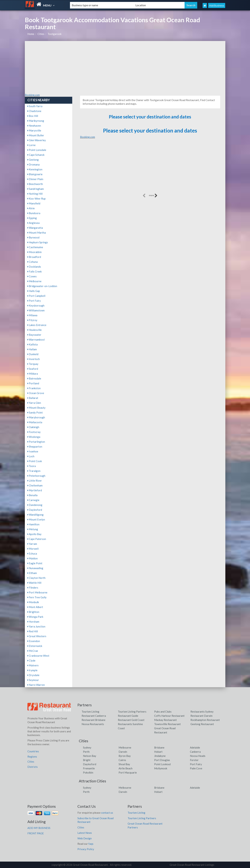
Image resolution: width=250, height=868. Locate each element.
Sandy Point (35, 412)
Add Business (217, 5)
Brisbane (159, 747)
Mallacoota (35, 422)
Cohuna (33, 262)
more (153, 196)
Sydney (87, 747)
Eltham (32, 573)
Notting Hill (35, 194)
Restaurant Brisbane (93, 720)
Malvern (33, 665)
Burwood (33, 237)
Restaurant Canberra (94, 716)
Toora (32, 466)
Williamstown (36, 310)
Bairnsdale (34, 378)
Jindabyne (160, 756)
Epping (32, 218)
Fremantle (89, 768)
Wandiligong (36, 515)
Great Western (37, 636)
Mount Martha (37, 233)
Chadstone (34, 111)
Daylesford (35, 510)
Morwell (33, 549)
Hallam (32, 349)
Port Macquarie (128, 772)
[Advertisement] (125, 67)
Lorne (32, 145)
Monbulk (33, 602)
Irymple (32, 670)
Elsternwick (35, 646)
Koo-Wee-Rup (37, 199)
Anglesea (34, 223)
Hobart (158, 752)
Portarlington (36, 442)
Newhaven (34, 126)
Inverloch (34, 359)
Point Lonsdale (37, 150)
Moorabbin (35, 252)
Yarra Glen (34, 403)
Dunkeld (33, 354)
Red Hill (33, 631)
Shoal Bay (124, 764)
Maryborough (36, 417)
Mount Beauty (36, 408)
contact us (107, 813)
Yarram (32, 544)
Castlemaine (35, 247)
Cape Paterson (37, 539)
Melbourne (34, 281)
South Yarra (35, 106)
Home (31, 34)
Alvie (31, 208)
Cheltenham (35, 485)
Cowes (32, 276)
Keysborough (36, 305)
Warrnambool (36, 340)
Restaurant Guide (128, 716)
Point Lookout (162, 764)
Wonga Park (35, 617)
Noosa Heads (198, 756)
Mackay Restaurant (165, 720)
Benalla (32, 495)
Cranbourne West (38, 656)
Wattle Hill (34, 583)
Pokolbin (88, 772)
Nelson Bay (90, 756)
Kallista (33, 344)
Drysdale (33, 675)
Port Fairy (34, 301)
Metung (33, 529)
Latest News (85, 833)
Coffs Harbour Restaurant (169, 716)
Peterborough (36, 476)
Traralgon (34, 471)
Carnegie (33, 500)
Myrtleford (35, 490)
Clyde (31, 660)
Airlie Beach (126, 768)
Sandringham (36, 189)
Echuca (32, 553)
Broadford (34, 257)
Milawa (32, 315)
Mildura (33, 374)
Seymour (33, 680)
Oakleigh (33, 427)
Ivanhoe (33, 451)
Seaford (33, 369)
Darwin (123, 752)
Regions (32, 757)
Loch (31, 456)
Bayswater (34, 335)
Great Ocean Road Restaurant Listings (192, 865)
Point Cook (35, 461)
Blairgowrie (35, 174)
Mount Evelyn (36, 519)
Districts (33, 767)
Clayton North (36, 578)
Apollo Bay (34, 534)
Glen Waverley (37, 140)
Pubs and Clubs (163, 712)
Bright (87, 760)
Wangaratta (35, 228)
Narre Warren (36, 685)
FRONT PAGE (36, 833)
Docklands (34, 267)
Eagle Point (35, 563)
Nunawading (35, 568)
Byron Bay (125, 756)
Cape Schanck (36, 155)
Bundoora (34, 213)
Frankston (34, 388)
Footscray (34, 432)
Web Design (85, 838)
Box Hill (33, 116)
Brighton (33, 612)
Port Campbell (36, 296)
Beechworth (35, 184)
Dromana (34, 164)
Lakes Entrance (37, 325)
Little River (35, 481)
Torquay (33, 364)
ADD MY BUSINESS (39, 828)
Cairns (122, 760)
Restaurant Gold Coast (131, 720)
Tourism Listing (90, 712)
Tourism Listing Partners (132, 712)
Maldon (33, 558)
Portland (33, 383)
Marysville (34, 130)
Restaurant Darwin (201, 716)
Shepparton (35, 447)
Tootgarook (55, 34)
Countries (33, 751)
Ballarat (33, 398)
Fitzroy (32, 320)
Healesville (35, 330)
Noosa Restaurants (93, 724)
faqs (91, 844)
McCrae (33, 651)
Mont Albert (35, 607)
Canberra (195, 752)
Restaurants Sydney (202, 712)
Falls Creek (35, 271)
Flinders (33, 588)
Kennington (35, 169)
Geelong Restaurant (202, 724)
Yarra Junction (36, 626)
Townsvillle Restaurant (167, 724)
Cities (41, 34)
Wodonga (34, 437)
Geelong (33, 160)
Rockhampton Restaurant (205, 720)
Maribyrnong (36, 121)
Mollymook (161, 768)
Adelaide (195, 747)
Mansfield (34, 203)
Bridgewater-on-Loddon (42, 286)
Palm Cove (196, 768)
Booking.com (32, 95)
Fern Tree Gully (37, 597)
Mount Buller (36, 135)
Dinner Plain (35, 179)
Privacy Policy (86, 849)
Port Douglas (162, 760)
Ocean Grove (36, 393)
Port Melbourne (37, 592)
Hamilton (33, 524)
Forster (194, 760)
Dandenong (35, 505)
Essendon (34, 641)
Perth (86, 752)
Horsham (33, 622)
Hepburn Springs (38, 242)
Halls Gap (34, 291)
